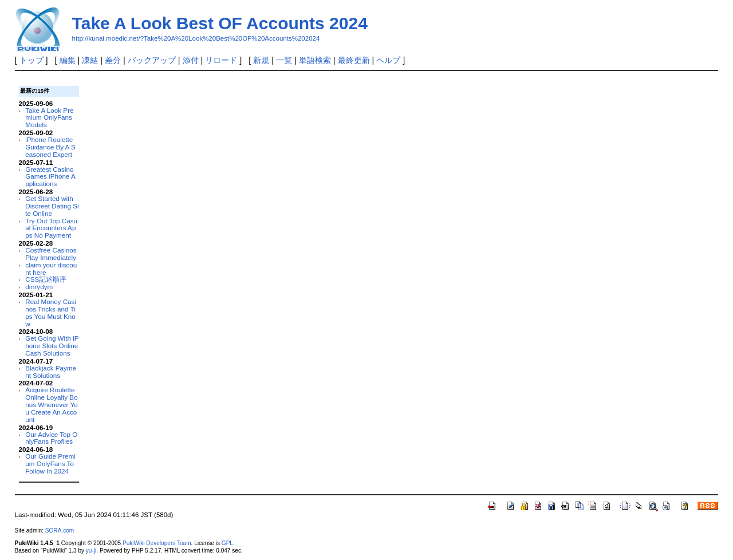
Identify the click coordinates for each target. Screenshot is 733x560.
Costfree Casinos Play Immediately (51, 254)
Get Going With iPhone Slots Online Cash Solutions (52, 346)
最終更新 (354, 60)
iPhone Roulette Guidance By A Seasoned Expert (50, 147)
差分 (113, 60)
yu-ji (91, 551)
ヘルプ (388, 60)
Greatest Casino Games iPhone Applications (50, 177)
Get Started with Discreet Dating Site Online (52, 206)
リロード (221, 60)
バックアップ (152, 60)
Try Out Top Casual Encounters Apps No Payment (51, 228)
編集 (68, 60)
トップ (31, 60)
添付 (191, 60)
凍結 (90, 60)
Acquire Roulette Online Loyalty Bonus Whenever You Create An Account (51, 404)
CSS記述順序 (46, 279)
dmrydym (39, 287)
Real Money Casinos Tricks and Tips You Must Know (51, 312)
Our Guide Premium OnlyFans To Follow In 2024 (50, 464)
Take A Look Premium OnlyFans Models (49, 118)
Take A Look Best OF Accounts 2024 (220, 23)
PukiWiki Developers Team (157, 543)
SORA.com (60, 531)
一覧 (284, 60)
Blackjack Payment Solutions (51, 372)
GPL (227, 543)
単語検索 (315, 60)
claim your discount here (51, 269)
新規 (261, 60)
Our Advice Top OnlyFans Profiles (51, 438)
